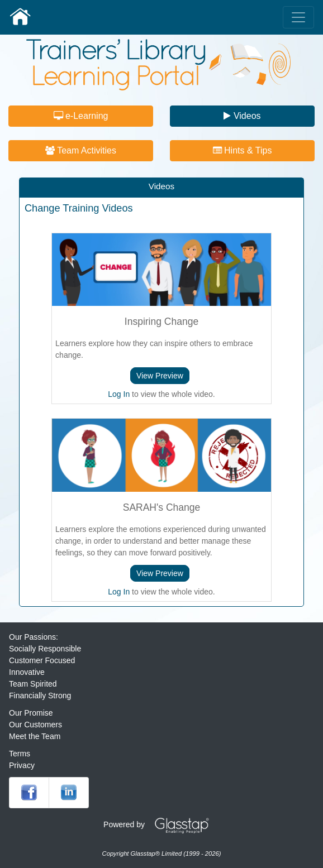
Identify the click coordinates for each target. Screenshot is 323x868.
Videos (242, 116)
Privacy (22, 765)
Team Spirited (33, 684)
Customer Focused (42, 660)
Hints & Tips (243, 150)
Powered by (160, 824)
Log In (119, 394)
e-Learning (81, 116)
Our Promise (31, 713)
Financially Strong (40, 696)
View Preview (160, 376)
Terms (20, 754)
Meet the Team (35, 736)
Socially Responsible (45, 649)
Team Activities (81, 150)
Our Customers (35, 725)
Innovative (27, 672)
